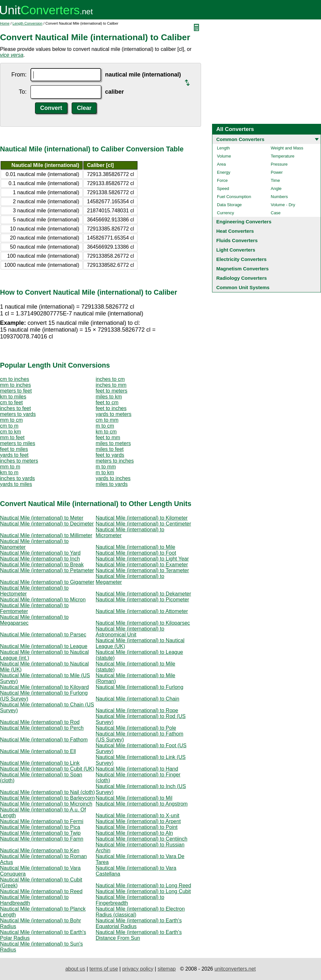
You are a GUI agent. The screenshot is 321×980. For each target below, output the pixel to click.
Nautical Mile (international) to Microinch (46, 804)
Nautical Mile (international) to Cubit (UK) (47, 769)
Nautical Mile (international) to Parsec (43, 635)
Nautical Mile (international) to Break (42, 565)
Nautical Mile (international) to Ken (40, 850)
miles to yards (112, 484)
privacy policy (138, 969)
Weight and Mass (287, 148)
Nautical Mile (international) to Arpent (138, 821)
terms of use (104, 969)
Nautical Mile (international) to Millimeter (46, 535)
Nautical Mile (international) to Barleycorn (48, 798)
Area (221, 164)
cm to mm (107, 420)
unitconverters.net (235, 969)
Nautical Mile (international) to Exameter (142, 565)
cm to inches (15, 379)
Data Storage (229, 205)
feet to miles (14, 449)
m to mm (106, 467)
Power (277, 172)
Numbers (279, 197)
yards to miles (16, 484)
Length (223, 148)
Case (276, 213)
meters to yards (18, 414)
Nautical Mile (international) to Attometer (142, 611)
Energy (224, 172)
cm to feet (11, 402)
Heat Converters (235, 231)
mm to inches (15, 385)
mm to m (10, 467)
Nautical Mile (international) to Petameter (47, 570)
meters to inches (115, 461)
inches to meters (19, 461)
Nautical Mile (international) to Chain (137, 699)
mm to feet (12, 437)
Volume (224, 156)
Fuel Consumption (234, 197)
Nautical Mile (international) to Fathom (44, 740)
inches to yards (18, 478)
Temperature (283, 156)
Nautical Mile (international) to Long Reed (143, 886)
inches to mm (111, 385)
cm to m (9, 426)
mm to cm (11, 420)
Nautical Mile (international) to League (44, 646)
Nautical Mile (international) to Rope (137, 710)
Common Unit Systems (243, 287)
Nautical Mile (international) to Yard (40, 553)
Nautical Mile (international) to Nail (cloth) (48, 792)
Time (275, 180)
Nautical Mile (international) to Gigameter (47, 582)
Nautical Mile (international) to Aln (134, 833)
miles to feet (110, 449)
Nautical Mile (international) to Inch (40, 559)
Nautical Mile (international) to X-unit (137, 815)
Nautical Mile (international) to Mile (135, 547)
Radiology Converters (242, 278)
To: (23, 92)
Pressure (279, 164)
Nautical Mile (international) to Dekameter (143, 594)
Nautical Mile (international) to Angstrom (142, 804)
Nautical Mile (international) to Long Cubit (143, 891)
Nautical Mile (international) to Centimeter (143, 524)
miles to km (109, 397)
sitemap (167, 969)
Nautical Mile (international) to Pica (40, 827)
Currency (226, 213)
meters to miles (18, 443)
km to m (9, 472)
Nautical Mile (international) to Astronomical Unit (130, 632)
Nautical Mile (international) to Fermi (42, 821)
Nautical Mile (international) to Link (40, 763)
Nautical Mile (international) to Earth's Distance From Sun (139, 935)
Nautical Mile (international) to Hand (137, 769)
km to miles (13, 397)
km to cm (106, 432)
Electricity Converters (241, 259)
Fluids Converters (237, 240)
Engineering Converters (244, 222)
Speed (223, 189)
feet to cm (107, 402)
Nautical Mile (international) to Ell (38, 751)
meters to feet (16, 391)
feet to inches (111, 408)
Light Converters (236, 250)
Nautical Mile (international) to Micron (43, 600)
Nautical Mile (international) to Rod (40, 722)
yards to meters (113, 414)
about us (75, 969)
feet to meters (112, 391)
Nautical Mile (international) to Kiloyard (44, 687)
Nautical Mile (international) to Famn (42, 839)
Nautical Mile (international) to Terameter (142, 570)
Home (5, 23)
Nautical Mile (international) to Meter (42, 518)
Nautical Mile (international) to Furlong (139, 687)
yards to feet (14, 455)
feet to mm (108, 437)
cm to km (11, 432)
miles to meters (113, 443)
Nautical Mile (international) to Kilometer (142, 518)
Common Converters (240, 139)
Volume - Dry (283, 205)
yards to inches (113, 478)
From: (19, 75)
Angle (276, 189)
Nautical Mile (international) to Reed (41, 891)
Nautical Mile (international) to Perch (42, 728)
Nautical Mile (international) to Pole (136, 728)
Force (222, 180)
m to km (105, 472)
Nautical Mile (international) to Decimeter (47, 524)
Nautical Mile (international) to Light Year (142, 559)
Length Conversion (28, 23)
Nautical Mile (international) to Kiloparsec (143, 623)
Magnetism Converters (243, 269)
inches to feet (15, 408)
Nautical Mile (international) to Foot (136, 553)
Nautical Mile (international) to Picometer (142, 600)
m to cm (105, 426)
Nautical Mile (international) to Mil (134, 798)
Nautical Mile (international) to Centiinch (142, 839)
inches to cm (110, 379)
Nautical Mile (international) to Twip (40, 833)
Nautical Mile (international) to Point (137, 827)
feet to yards (110, 455)
